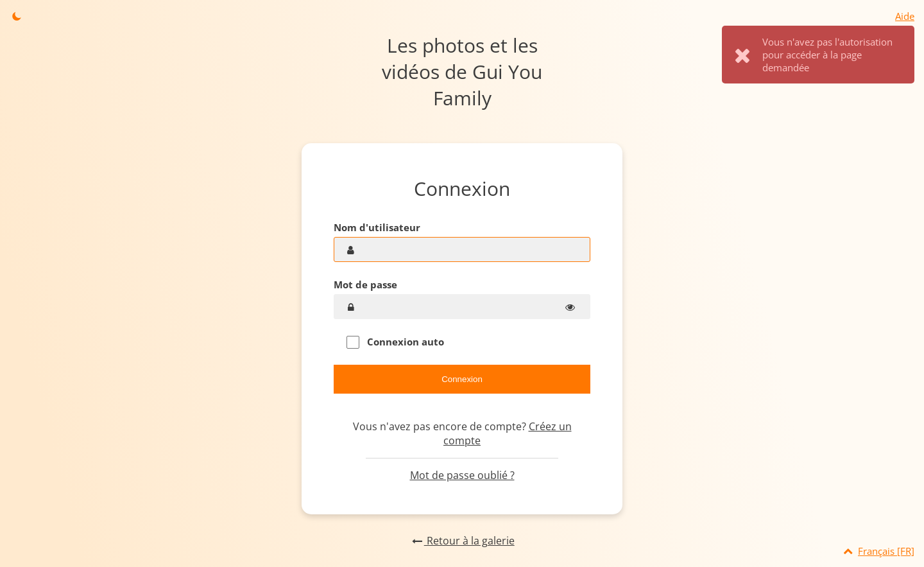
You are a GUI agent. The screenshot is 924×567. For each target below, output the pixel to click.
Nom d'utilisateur (377, 227)
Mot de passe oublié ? (462, 475)
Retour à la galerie (462, 541)
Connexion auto (395, 342)
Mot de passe (365, 284)
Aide (905, 16)
